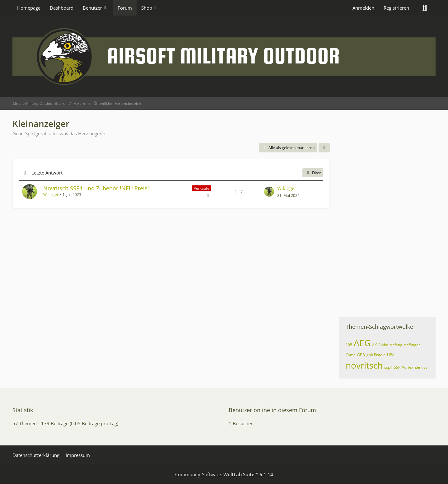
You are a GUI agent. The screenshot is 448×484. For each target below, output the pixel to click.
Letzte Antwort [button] (47, 173)
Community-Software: (224, 474)
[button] (324, 148)
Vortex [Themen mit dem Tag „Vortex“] (408, 367)
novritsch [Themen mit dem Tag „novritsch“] (364, 365)
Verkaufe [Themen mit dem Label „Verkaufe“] (202, 188)
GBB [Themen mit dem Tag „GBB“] (361, 355)
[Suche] (425, 8)
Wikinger (51, 195)
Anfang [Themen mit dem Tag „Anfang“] (396, 345)
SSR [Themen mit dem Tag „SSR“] (397, 367)
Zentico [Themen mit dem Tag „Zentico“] (421, 367)
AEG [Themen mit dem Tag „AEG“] (362, 343)
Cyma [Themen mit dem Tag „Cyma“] (351, 355)
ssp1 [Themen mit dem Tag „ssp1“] (388, 367)
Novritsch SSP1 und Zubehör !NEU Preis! (96, 188)
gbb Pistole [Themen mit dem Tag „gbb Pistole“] (376, 355)
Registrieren (396, 8)
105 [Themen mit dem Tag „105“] (349, 345)
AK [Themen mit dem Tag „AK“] (374, 345)
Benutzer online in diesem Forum (272, 410)
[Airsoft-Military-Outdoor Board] (224, 56)
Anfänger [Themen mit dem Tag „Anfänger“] (412, 345)
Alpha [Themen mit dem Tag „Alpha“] (383, 345)
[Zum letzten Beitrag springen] (269, 192)
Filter (313, 173)
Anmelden (363, 8)
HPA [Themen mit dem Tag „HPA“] (391, 355)
